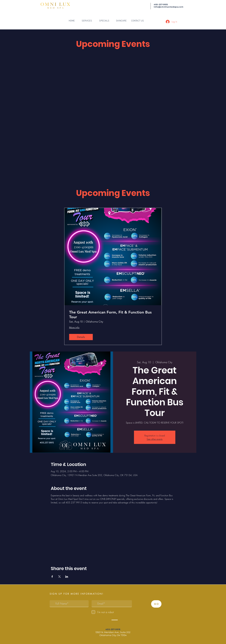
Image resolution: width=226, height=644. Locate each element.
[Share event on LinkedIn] (67, 577)
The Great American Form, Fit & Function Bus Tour (110, 315)
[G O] (156, 604)
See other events (155, 439)
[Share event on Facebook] (52, 577)
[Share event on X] (59, 577)
